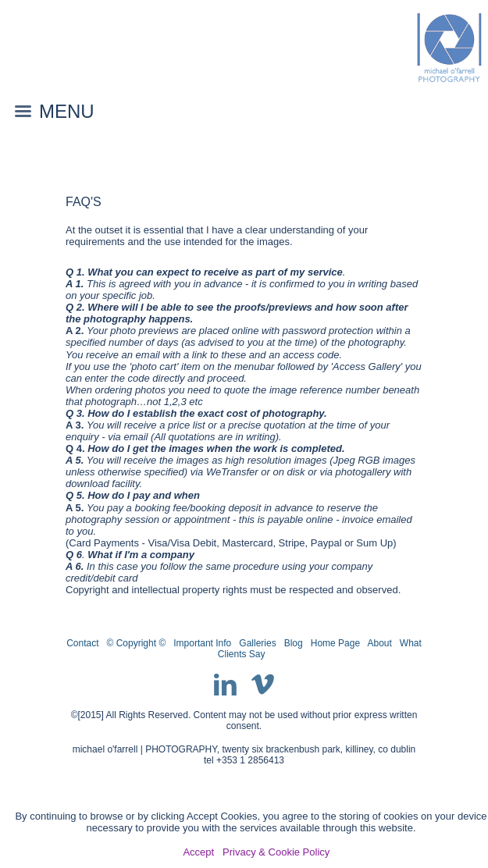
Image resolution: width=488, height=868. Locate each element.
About (379, 643)
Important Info (202, 643)
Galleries (257, 643)
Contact (82, 643)
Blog (294, 643)
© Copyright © (137, 643)
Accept (198, 852)
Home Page (335, 643)
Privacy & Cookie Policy (276, 852)
